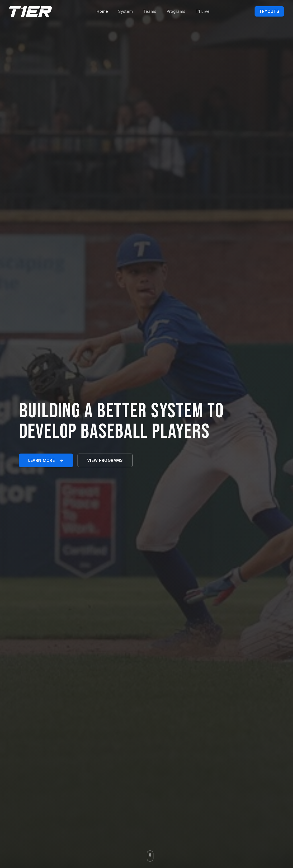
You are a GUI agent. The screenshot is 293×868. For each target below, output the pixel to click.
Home (102, 11)
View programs (105, 460)
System (125, 11)
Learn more (46, 460)
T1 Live (203, 11)
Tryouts (269, 11)
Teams (150, 11)
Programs (176, 11)
